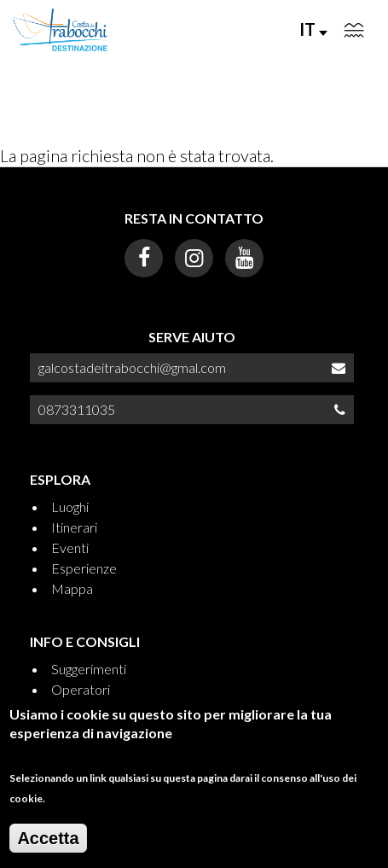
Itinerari (74, 527)
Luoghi (70, 507)
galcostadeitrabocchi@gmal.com (132, 367)
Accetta (48, 848)
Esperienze (84, 568)
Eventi (70, 548)
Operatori (81, 689)
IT (313, 29)
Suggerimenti (89, 669)
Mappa (72, 588)
